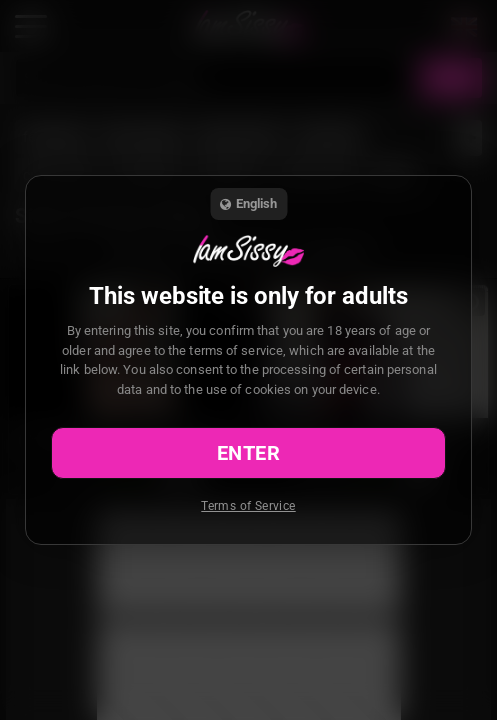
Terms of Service (248, 506)
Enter (248, 453)
